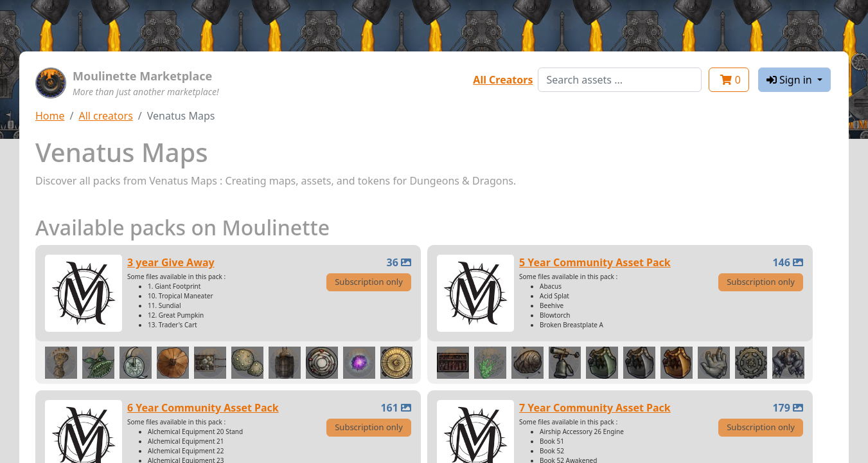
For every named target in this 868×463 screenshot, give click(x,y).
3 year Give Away (171, 262)
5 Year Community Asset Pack (595, 262)
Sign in (791, 80)
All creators (105, 116)
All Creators (503, 80)
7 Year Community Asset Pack (595, 408)
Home (50, 116)
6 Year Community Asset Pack (203, 408)
